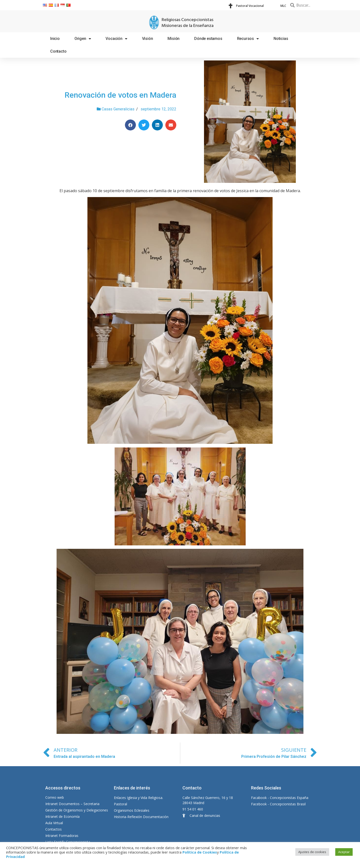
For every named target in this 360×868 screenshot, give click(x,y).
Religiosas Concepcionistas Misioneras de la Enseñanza (187, 23)
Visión (148, 39)
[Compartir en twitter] (144, 125)
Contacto (58, 51)
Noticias (281, 39)
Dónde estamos (208, 39)
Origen (83, 39)
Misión (174, 39)
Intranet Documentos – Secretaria (72, 804)
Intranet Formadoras (62, 836)
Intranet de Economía (62, 816)
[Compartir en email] (171, 125)
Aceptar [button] (344, 852)
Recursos (248, 39)
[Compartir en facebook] (130, 125)
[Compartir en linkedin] (157, 125)
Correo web (55, 797)
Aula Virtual (54, 823)
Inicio (55, 39)
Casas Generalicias (118, 109)
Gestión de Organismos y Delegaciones (77, 810)
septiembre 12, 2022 (158, 109)
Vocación (116, 39)
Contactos (54, 829)
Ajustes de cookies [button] (312, 852)
